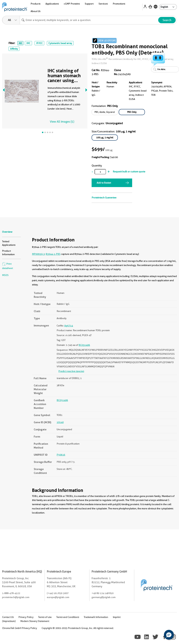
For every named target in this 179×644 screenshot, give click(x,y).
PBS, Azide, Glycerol (105, 112)
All (20, 43)
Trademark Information (96, 617)
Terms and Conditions (68, 617)
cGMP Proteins (72, 4)
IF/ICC (39, 43)
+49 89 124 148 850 (103, 593)
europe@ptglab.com (58, 597)
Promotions (119, 4)
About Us (35, 11)
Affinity (14, 49)
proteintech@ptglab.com (16, 597)
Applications (52, 4)
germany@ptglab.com (104, 597)
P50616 (61, 455)
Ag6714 (69, 326)
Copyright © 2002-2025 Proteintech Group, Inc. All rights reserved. (78, 628)
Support (89, 4)
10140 (60, 422)
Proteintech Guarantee (104, 198)
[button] (169, 635)
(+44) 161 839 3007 (58, 593)
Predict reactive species (71, 371)
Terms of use (45, 617)
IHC (28, 43)
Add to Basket (104, 183)
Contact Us (8, 617)
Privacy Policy (26, 617)
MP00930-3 (38, 254)
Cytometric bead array (60, 43)
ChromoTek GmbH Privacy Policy (19, 628)
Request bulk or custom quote (129, 172)
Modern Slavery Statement (35, 621)
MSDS (5, 275)
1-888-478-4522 (11, 593)
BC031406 (84, 345)
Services (103, 4)
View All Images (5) (62, 122)
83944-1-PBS (53, 254)
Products (35, 4)
